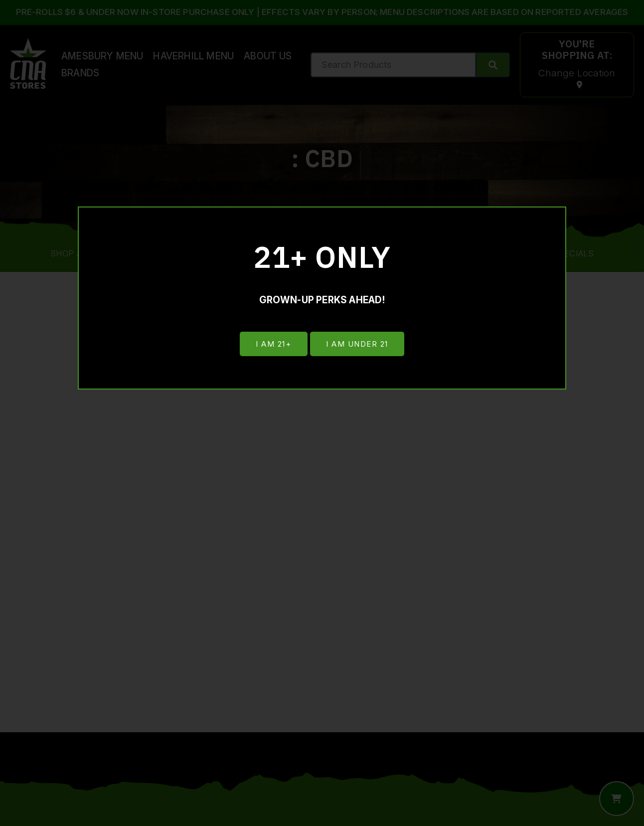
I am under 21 (358, 344)
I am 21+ (272, 344)
